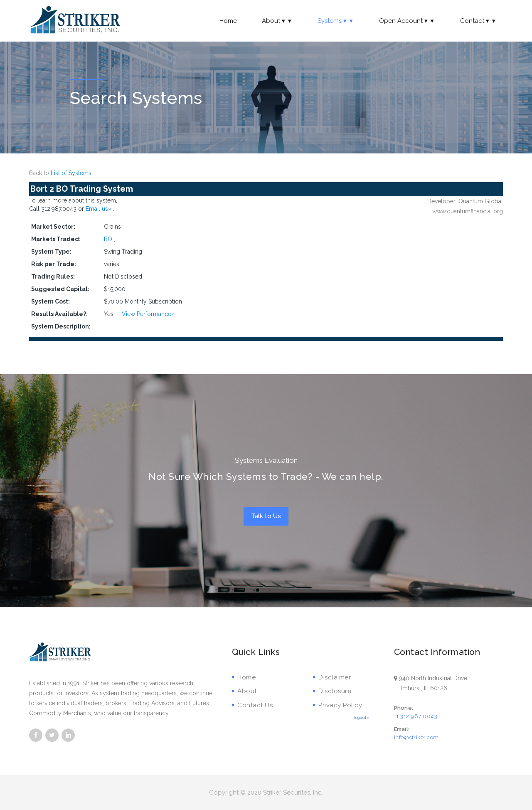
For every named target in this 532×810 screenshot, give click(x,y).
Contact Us (252, 705)
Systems (336, 21)
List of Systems (71, 173)
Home (228, 21)
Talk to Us (266, 516)
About (277, 21)
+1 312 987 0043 (416, 716)
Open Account (407, 21)
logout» (362, 717)
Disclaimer (332, 677)
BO (108, 239)
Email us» (99, 209)
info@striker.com (416, 737)
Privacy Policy (338, 705)
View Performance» (148, 314)
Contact (478, 21)
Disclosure (332, 691)
